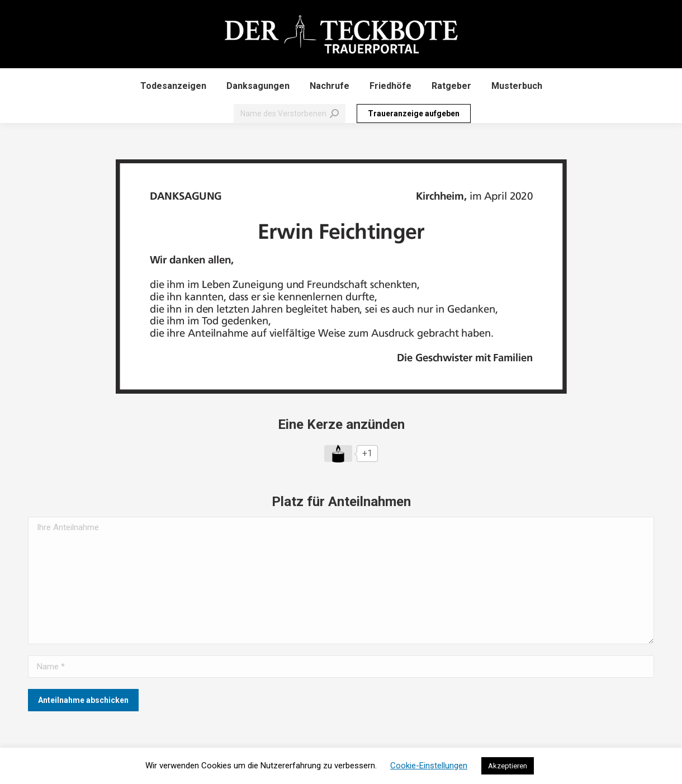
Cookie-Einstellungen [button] (429, 766)
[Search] (290, 114)
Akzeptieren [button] (508, 766)
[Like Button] (338, 454)
